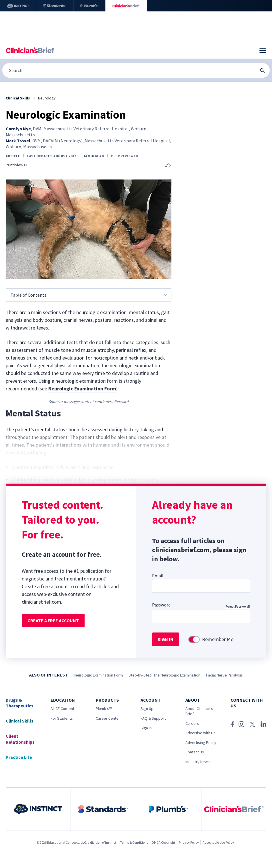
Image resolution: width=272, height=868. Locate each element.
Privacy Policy (189, 842)
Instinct (111, 842)
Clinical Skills (20, 721)
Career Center (108, 718)
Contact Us (195, 752)
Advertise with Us (200, 733)
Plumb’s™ (104, 709)
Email (158, 576)
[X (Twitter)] (252, 724)
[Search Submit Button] (262, 71)
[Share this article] (168, 166)
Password (161, 605)
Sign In (146, 728)
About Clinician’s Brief (199, 711)
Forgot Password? (238, 606)
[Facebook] (232, 724)
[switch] (194, 639)
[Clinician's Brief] (126, 6)
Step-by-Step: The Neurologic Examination (164, 675)
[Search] (136, 70)
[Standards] (55, 6)
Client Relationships (20, 739)
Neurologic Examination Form (98, 675)
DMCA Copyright (163, 842)
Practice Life (19, 757)
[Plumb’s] (89, 6)
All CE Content (62, 709)
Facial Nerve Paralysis (224, 675)
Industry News (198, 762)
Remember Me (218, 639)
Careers (192, 723)
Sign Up (147, 709)
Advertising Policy (201, 743)
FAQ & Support (153, 718)
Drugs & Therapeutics (20, 703)
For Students (62, 718)
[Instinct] (18, 6)
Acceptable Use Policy (218, 842)
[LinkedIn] (263, 724)
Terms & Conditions (134, 842)
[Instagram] (241, 724)
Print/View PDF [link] (18, 165)
